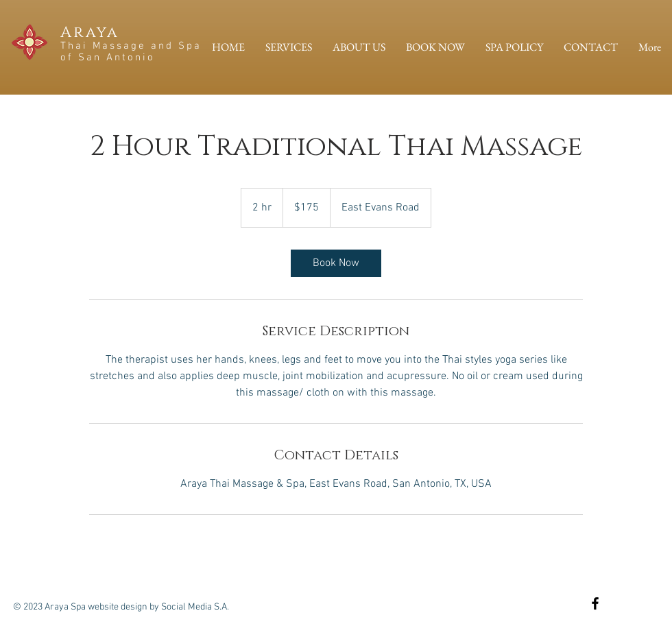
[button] (289, 47)
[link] (336, 263)
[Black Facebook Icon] (595, 603)
